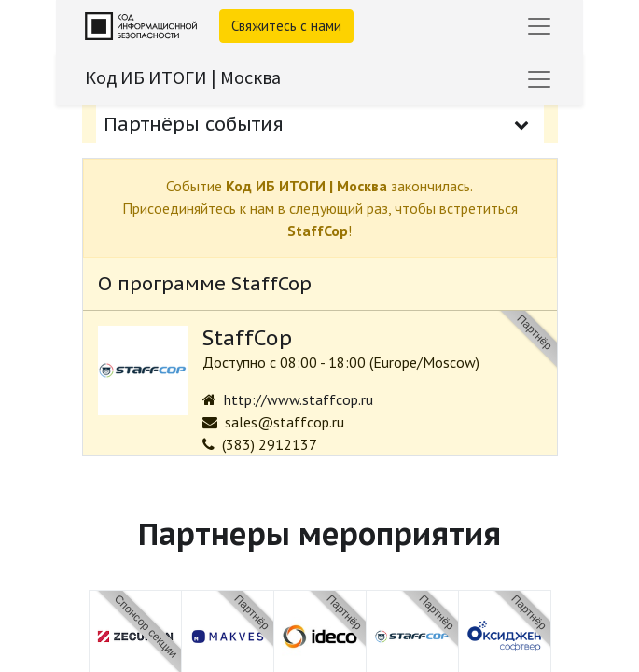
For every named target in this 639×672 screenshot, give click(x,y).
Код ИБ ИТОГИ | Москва (183, 77)
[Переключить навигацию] (539, 79)
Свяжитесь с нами (286, 26)
